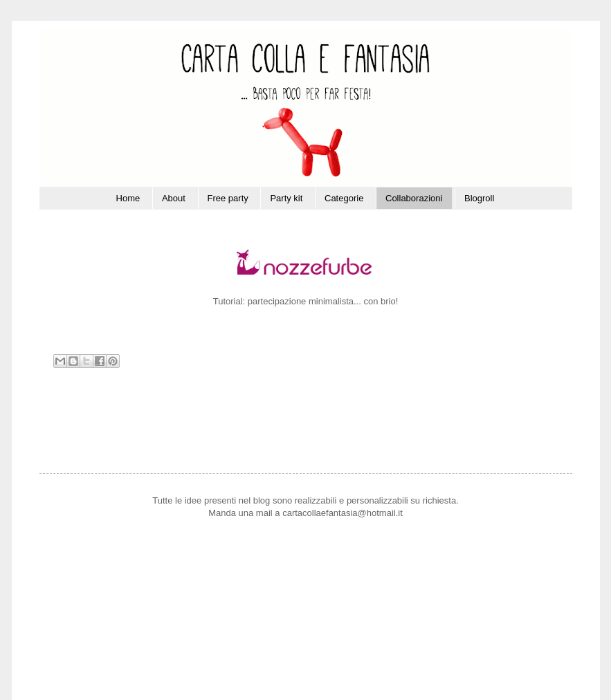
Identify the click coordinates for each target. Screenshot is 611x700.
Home (128, 198)
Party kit (286, 198)
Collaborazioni (414, 198)
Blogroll (479, 198)
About (174, 198)
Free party (228, 198)
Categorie (344, 198)
